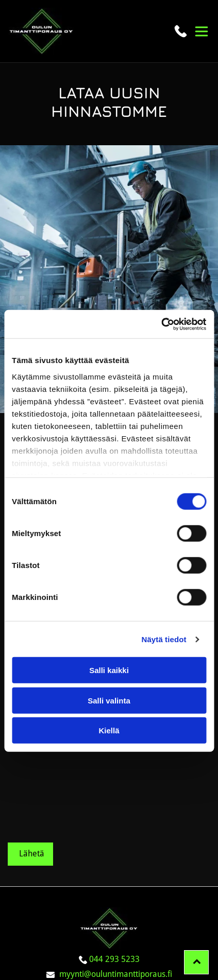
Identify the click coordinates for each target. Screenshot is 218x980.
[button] (202, 31)
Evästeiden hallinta (109, 907)
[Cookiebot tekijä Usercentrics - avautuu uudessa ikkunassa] (161, 283)
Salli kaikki (109, 630)
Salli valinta (109, 659)
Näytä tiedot (164, 598)
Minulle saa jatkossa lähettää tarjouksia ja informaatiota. (85, 715)
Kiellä (109, 690)
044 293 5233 (114, 877)
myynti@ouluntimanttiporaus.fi (116, 892)
